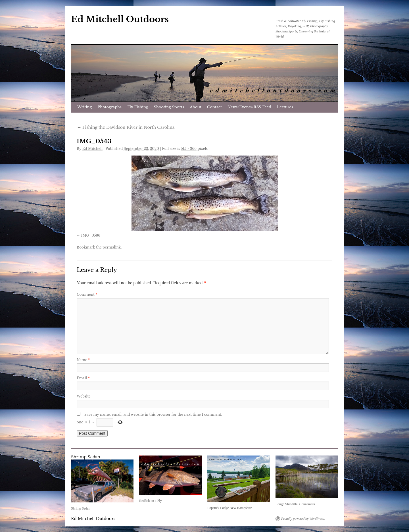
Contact (214, 107)
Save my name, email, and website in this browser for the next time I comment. (153, 414)
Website (84, 396)
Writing (84, 107)
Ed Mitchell (92, 149)
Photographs (109, 107)
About (196, 107)
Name (83, 360)
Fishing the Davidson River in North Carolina (126, 127)
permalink (112, 247)
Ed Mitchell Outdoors (120, 19)
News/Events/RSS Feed (249, 107)
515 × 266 (189, 149)
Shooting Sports (169, 107)
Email (83, 378)
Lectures (285, 107)
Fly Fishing (138, 107)
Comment (87, 294)
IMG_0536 (91, 235)
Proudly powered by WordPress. (303, 519)
